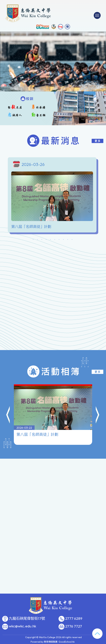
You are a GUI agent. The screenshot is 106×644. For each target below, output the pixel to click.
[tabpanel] (53, 196)
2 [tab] (38, 240)
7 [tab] (59, 240)
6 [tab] (55, 240)
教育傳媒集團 (51, 642)
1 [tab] (33, 240)
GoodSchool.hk (67, 642)
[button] (8, 399)
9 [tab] (68, 240)
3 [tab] (42, 240)
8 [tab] (63, 240)
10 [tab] (72, 240)
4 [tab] (46, 240)
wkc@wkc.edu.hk (22, 626)
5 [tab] (50, 240)
